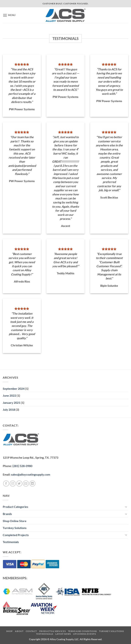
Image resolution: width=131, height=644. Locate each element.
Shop (9, 631)
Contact (31, 631)
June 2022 (9, 395)
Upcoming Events (84, 634)
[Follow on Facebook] (6, 484)
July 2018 (9, 409)
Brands (7, 514)
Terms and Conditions (82, 631)
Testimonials (11, 542)
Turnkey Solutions (15, 528)
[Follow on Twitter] (19, 484)
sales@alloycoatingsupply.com (31, 474)
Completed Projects (16, 535)
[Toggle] (126, 507)
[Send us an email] (26, 484)
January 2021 (12, 403)
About (19, 631)
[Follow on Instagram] (13, 484)
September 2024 (14, 389)
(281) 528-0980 (22, 466)
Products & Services (53, 631)
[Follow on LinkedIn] (32, 484)
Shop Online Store (15, 521)
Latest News (63, 634)
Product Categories (15, 507)
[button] (9, 15)
